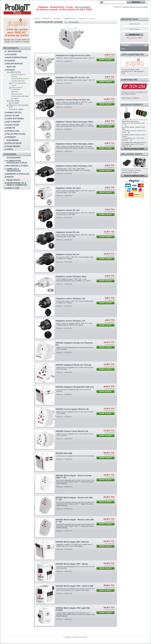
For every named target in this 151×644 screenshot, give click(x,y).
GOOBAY (11, 70)
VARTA (10, 149)
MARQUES (46, 18)
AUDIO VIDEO (14, 101)
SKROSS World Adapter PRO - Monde (72, 564)
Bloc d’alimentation (19, 83)
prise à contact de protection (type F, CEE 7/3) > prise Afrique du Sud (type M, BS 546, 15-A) (74, 103)
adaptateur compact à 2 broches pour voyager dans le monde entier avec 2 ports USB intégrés (74, 545)
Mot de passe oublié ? (135, 38)
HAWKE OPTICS (14, 112)
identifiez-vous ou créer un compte (135, 7)
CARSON (11, 61)
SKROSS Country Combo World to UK (72, 431)
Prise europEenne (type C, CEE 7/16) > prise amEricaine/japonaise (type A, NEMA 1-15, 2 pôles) (73, 280)
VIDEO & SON (13, 188)
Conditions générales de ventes (76, 637)
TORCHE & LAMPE (16, 109)
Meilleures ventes (132, 154)
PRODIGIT (11, 137)
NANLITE (11, 128)
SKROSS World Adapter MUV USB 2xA (72, 542)
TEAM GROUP (13, 146)
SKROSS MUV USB (64, 453)
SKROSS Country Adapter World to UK (72, 409)
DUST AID (11, 67)
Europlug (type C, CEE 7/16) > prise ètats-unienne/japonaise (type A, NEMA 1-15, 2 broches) (73, 169)
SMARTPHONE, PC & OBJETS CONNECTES (17, 184)
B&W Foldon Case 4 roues (130, 121)
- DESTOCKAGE (14, 51)
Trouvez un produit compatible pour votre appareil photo (134, 93)
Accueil (37, 18)
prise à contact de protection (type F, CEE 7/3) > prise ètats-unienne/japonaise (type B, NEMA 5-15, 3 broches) (75, 147)
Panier (125, 45)
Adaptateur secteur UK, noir (68, 210)
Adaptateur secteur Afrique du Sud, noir (73, 100)
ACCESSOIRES (14, 158)
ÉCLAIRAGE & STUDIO (17, 166)
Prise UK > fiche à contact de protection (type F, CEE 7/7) (75, 58)
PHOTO (10, 177)
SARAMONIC (13, 140)
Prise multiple (16, 94)
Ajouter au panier (105, 60)
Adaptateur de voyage (20, 79)
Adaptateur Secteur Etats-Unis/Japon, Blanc (75, 122)
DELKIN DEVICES (15, 64)
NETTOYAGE (14, 103)
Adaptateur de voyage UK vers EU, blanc (73, 55)
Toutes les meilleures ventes (134, 176)
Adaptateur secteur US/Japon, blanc (71, 277)
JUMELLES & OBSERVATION (14, 170)
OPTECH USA (13, 131)
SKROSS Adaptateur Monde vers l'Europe (74, 365)
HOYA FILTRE (13, 116)
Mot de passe (135, 29)
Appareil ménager (18, 81)
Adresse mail (135, 24)
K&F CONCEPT (14, 122)
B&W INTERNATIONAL (17, 57)
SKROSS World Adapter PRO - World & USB (74, 586)
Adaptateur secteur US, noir (68, 254)
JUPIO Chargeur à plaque (131, 170)
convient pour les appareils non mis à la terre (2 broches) (75, 456)
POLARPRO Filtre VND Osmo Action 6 (134, 143)
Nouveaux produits (132, 105)
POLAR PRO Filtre (16, 134)
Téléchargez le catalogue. (131, 98)
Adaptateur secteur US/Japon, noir (71, 299)
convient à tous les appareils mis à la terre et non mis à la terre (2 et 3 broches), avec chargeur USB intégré (75, 589)
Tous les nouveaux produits (134, 149)
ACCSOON (11, 54)
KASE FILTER (13, 125)
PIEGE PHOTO (13, 180)
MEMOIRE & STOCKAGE (18, 174)
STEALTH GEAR (14, 143)
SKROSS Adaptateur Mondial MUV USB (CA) (75, 387)
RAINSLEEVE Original (130, 172)
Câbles (14, 85)
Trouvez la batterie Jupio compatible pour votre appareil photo (132, 71)
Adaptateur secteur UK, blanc (68, 188)
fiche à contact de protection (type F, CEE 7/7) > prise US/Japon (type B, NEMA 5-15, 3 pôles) (74, 324)
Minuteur (15, 92)
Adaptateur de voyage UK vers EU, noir (72, 78)
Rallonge (15, 99)
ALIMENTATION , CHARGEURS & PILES (17, 162)
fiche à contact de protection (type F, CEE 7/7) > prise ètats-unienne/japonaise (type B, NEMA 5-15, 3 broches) (75, 125)
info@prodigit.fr (83, 7)
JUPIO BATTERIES (15, 119)
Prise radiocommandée (20, 96)
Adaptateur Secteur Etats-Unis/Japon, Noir (74, 166)
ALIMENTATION (15, 72)
